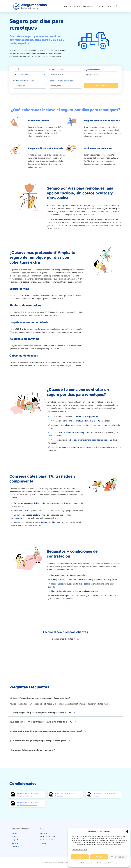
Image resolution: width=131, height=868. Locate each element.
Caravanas (15, 846)
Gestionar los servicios (79, 850)
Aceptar (80, 857)
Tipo (16, 70)
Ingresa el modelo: (92, 70)
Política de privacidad (102, 863)
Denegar (99, 857)
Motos (77, 6)
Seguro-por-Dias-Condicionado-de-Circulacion (105, 795)
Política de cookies (87, 863)
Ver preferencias (118, 857)
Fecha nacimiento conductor (61, 81)
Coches (68, 6)
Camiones (15, 843)
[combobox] (30, 74)
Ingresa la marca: (56, 70)
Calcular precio (101, 85)
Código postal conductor (24, 81)
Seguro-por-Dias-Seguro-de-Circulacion (65, 795)
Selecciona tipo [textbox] (21, 74)
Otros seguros (104, 6)
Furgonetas (88, 6)
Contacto (43, 843)
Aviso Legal (114, 863)
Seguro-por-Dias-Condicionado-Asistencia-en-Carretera (28, 795)
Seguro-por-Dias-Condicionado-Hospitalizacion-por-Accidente (28, 804)
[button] (126, 831)
